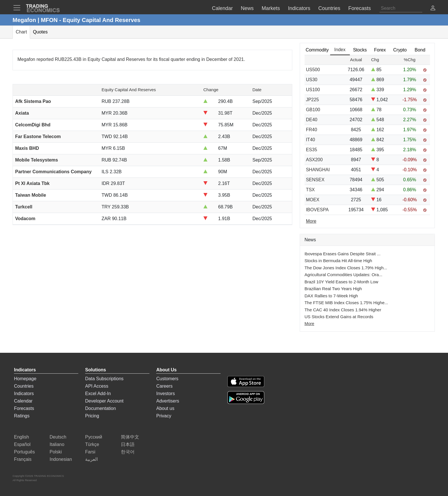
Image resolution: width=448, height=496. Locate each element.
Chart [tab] (21, 32)
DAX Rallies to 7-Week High (331, 296)
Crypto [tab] (400, 50)
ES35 (312, 150)
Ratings (22, 416)
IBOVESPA (317, 210)
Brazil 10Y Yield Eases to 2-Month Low (341, 282)
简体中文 (130, 437)
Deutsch (58, 437)
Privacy (164, 416)
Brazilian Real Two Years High (333, 289)
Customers (167, 379)
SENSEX (315, 180)
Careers (164, 386)
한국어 (128, 452)
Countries (24, 386)
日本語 (128, 444)
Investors (166, 394)
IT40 (311, 140)
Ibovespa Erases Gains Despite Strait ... (343, 254)
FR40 (312, 130)
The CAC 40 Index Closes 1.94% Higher (343, 310)
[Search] (401, 8)
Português (24, 452)
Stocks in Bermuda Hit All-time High (338, 261)
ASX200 (314, 160)
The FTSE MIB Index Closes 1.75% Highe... (346, 303)
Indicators (24, 394)
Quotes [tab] (40, 32)
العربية (91, 459)
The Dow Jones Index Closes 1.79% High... (346, 268)
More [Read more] (311, 221)
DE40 (312, 120)
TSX (310, 190)
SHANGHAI (318, 170)
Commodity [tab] (317, 50)
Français (23, 459)
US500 (313, 70)
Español (22, 444)
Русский (94, 437)
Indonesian (61, 459)
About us (165, 408)
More (309, 323)
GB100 (313, 110)
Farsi (90, 452)
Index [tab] (340, 50)
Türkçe (92, 444)
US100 (313, 90)
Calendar (23, 401)
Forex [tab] (380, 50)
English (21, 437)
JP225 (312, 100)
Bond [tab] (420, 50)
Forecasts (24, 408)
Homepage (25, 379)
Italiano (57, 444)
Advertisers (168, 401)
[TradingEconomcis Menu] (19, 8)
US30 (312, 80)
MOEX (313, 200)
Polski (56, 452)
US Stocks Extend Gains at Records (339, 317)
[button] (433, 9)
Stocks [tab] (360, 50)
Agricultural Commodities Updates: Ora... (344, 275)
